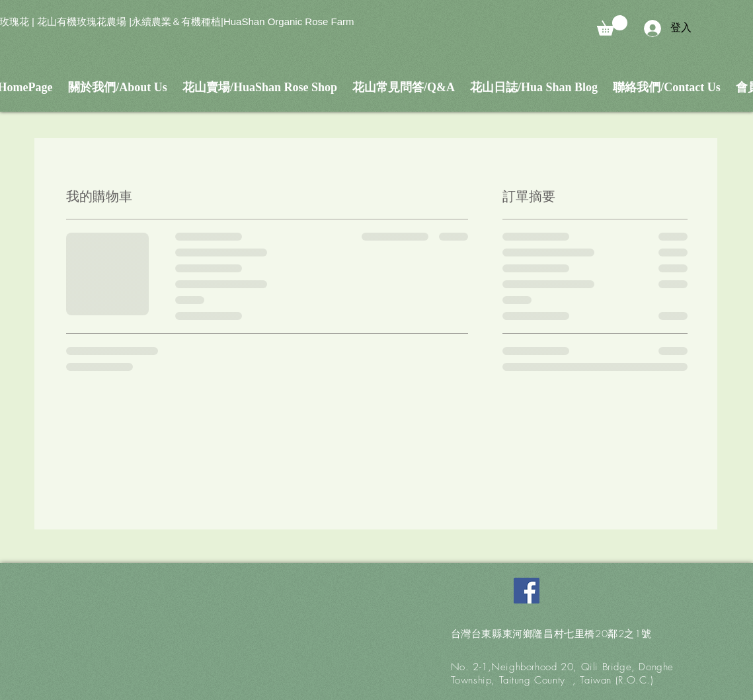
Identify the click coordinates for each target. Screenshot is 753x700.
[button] (612, 25)
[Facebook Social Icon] (527, 591)
